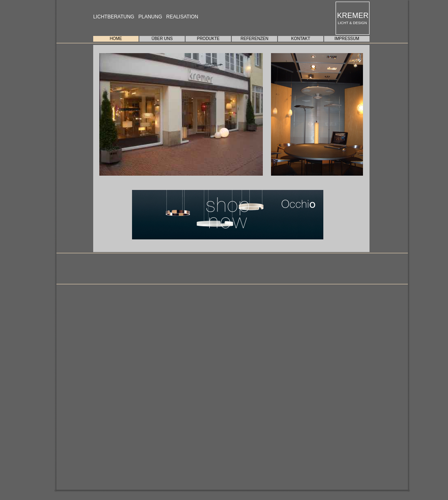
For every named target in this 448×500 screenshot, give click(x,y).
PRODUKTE (208, 39)
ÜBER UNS (162, 39)
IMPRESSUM (347, 39)
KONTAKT (300, 39)
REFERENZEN (255, 39)
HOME (116, 39)
